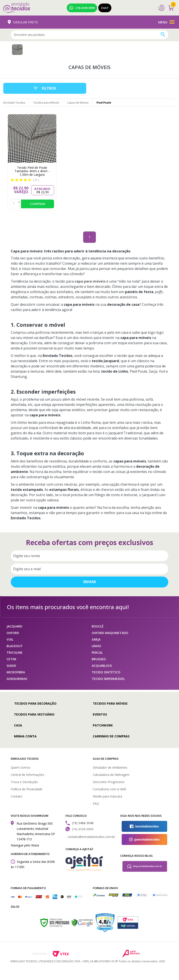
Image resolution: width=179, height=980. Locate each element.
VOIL (10, 639)
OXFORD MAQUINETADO (110, 633)
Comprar (38, 204)
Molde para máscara (107, 796)
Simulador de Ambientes (110, 767)
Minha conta (25, 736)
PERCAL (97, 652)
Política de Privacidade (27, 789)
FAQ (96, 804)
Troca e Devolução (24, 782)
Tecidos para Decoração (35, 703)
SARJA (96, 639)
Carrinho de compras (111, 736)
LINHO (96, 646)
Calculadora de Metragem (111, 775)
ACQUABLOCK (102, 666)
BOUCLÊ (98, 626)
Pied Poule (104, 103)
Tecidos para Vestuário (34, 714)
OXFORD (13, 633)
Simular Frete (23, 22)
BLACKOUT (15, 646)
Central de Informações (27, 775)
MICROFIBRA (16, 672)
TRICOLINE (15, 652)
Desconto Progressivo (109, 782)
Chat (105, 8)
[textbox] (89, 35)
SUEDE (11, 666)
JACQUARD (14, 626)
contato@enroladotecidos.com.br (91, 837)
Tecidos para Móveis (46, 103)
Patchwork (103, 725)
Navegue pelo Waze (25, 845)
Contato (17, 796)
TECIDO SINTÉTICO (106, 672)
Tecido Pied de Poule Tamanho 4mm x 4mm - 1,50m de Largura (32, 171)
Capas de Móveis (78, 103)
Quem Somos (21, 767)
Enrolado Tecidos (14, 103)
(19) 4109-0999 (82, 8)
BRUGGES (99, 659)
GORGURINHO (17, 679)
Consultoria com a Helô (110, 789)
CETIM (11, 659)
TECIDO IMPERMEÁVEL (108, 679)
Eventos (100, 714)
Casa (18, 725)
